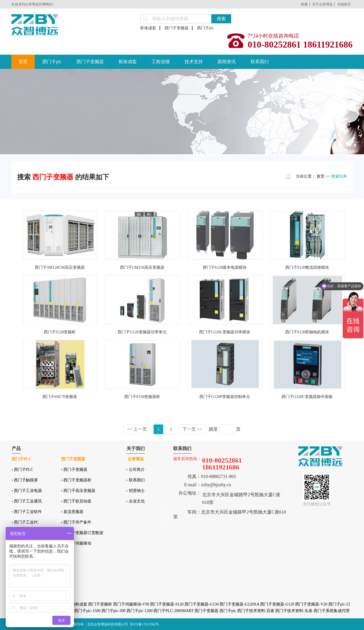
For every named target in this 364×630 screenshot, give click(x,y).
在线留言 (344, 4)
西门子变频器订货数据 (83, 533)
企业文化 (137, 501)
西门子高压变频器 (79, 491)
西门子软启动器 (77, 501)
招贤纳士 (137, 491)
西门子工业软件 (28, 512)
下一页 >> (192, 429)
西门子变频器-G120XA (239, 604)
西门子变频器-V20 (311, 604)
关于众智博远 (322, 4)
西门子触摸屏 (26, 480)
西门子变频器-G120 (277, 604)
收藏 (304, 4)
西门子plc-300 (114, 611)
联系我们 (260, 62)
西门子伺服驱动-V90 (131, 604)
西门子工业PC (26, 522)
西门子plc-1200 (140, 611)
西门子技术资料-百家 (256, 611)
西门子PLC (24, 470)
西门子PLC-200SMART (173, 611)
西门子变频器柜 (77, 480)
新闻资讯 (227, 62)
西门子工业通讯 (28, 501)
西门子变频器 (177, 28)
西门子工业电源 (28, 491)
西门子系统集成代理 (332, 611)
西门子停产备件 (77, 522)
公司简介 (137, 470)
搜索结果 (339, 176)
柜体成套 (148, 28)
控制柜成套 (77, 604)
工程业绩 (161, 62)
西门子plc (205, 28)
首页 (23, 62)
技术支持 (194, 62)
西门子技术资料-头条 (294, 611)
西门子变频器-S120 (167, 604)
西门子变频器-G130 (202, 604)
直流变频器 (73, 512)
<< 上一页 (137, 429)
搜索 (221, 19)
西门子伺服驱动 (77, 543)
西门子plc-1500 (87, 611)
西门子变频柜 (100, 604)
